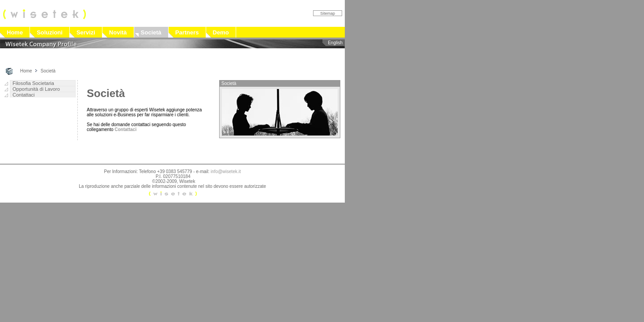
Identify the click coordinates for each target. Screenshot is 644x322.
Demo (221, 32)
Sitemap (328, 13)
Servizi (86, 32)
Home (15, 32)
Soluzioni (50, 32)
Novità (118, 32)
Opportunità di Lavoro (36, 89)
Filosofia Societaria (33, 83)
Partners (187, 32)
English (335, 43)
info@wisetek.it (226, 172)
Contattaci (24, 95)
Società (151, 32)
